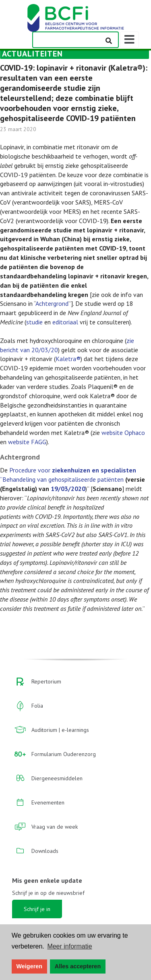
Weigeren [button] (30, 966)
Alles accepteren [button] (78, 966)
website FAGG (27, 442)
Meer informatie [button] (69, 946)
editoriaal (65, 322)
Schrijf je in (37, 909)
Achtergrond (52, 303)
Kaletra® (68, 359)
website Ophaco (123, 433)
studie (34, 322)
